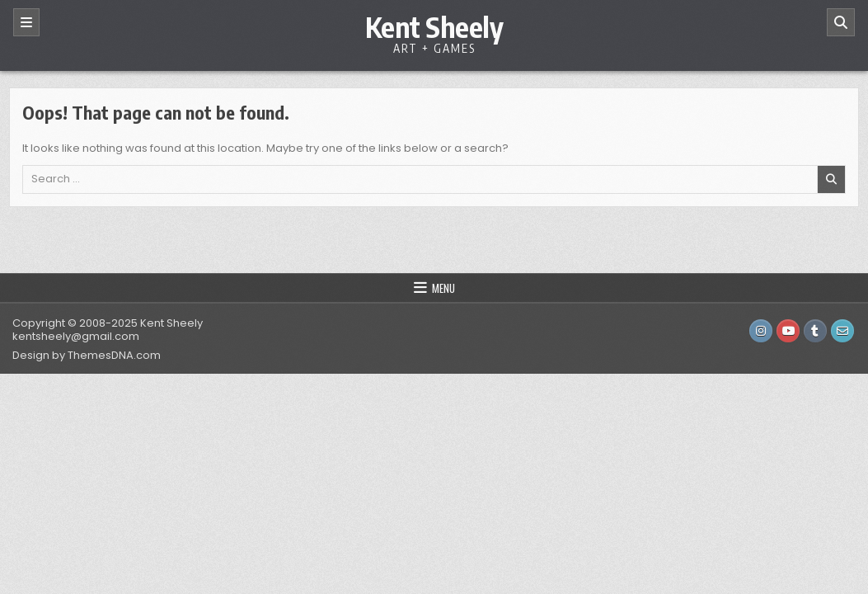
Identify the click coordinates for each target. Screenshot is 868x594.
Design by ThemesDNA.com (87, 355)
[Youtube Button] (788, 331)
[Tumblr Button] (815, 331)
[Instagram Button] (761, 331)
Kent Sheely (434, 26)
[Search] (841, 22)
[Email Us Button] (842, 331)
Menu (443, 288)
